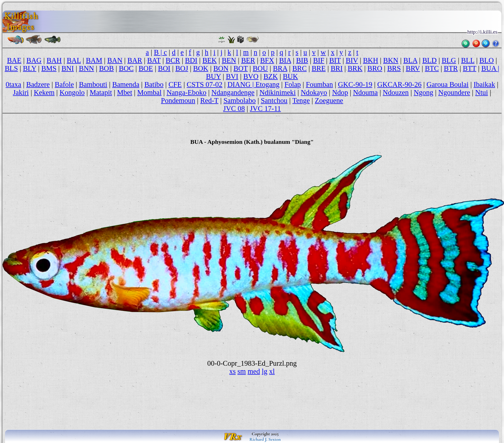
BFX (267, 60)
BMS (49, 68)
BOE (146, 68)
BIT (335, 60)
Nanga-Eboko (186, 92)
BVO (251, 76)
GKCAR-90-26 (399, 84)
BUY (214, 76)
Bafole (64, 84)
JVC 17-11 (265, 109)
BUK (290, 76)
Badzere (38, 84)
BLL (468, 60)
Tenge (301, 101)
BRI (337, 68)
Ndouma (365, 92)
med (254, 371)
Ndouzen (396, 92)
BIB (302, 60)
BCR (173, 60)
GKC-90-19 (355, 84)
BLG (449, 60)
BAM (94, 60)
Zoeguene (329, 101)
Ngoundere (454, 92)
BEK (209, 60)
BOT (241, 68)
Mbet (125, 92)
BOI (164, 68)
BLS (11, 68)
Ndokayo (314, 92)
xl (272, 371)
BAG (34, 60)
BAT (154, 60)
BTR (451, 68)
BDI (191, 60)
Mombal (149, 92)
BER (248, 60)
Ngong (424, 92)
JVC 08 (234, 109)
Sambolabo (240, 101)
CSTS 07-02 (205, 84)
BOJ (182, 68)
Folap (292, 84)
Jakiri (21, 92)
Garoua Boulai (448, 84)
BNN (87, 68)
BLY (29, 68)
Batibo (154, 84)
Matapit (101, 92)
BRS (394, 68)
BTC (432, 68)
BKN (391, 60)
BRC (300, 68)
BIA (285, 60)
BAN (115, 60)
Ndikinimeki (278, 92)
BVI (232, 76)
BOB (106, 68)
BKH (371, 60)
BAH (54, 60)
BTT (470, 68)
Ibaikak (484, 84)
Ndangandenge (233, 92)
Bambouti (93, 84)
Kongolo (72, 92)
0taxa (14, 84)
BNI (68, 68)
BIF (319, 60)
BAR (135, 60)
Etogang (267, 84)
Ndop (340, 92)
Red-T (209, 101)
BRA (280, 68)
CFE (175, 84)
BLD (429, 60)
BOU (260, 68)
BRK (355, 68)
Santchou (274, 101)
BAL (74, 60)
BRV (413, 68)
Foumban (319, 84)
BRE (319, 68)
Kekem (44, 92)
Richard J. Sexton (265, 439)
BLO (487, 60)
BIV (352, 60)
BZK (271, 76)
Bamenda (126, 84)
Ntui (482, 92)
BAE (14, 60)
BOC (126, 68)
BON (221, 68)
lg (265, 371)
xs (232, 371)
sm (242, 371)
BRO (375, 68)
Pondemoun (178, 101)
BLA (410, 60)
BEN (229, 60)
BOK (201, 68)
